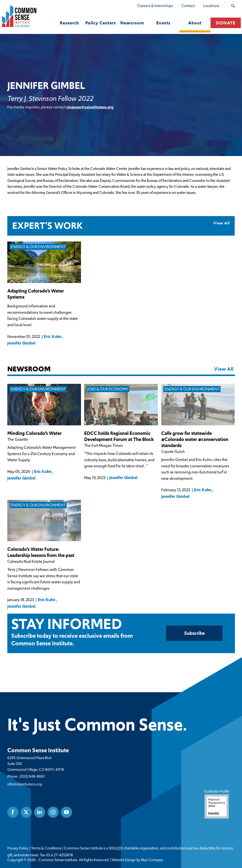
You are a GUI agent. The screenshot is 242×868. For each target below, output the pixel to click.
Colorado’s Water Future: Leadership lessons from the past (41, 552)
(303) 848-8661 (32, 776)
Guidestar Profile (216, 803)
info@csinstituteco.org (25, 784)
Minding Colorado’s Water (35, 433)
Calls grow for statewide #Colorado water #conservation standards (195, 439)
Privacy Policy (18, 848)
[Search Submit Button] (233, 6)
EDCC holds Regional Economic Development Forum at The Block (119, 436)
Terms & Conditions (46, 848)
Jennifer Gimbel (21, 343)
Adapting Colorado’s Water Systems (36, 294)
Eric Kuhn (53, 336)
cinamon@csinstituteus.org (90, 107)
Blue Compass (152, 860)
